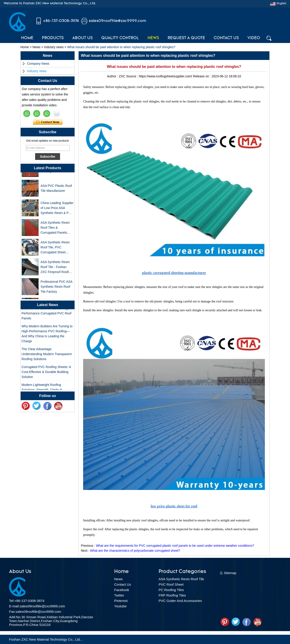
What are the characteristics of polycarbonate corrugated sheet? (135, 551)
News (153, 38)
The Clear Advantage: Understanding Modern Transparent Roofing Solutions (47, 355)
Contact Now (48, 122)
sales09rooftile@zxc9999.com (117, 21)
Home (27, 38)
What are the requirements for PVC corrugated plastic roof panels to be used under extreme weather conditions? (175, 546)
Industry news (54, 47)
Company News (38, 64)
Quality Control (120, 38)
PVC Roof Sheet (171, 584)
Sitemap (230, 573)
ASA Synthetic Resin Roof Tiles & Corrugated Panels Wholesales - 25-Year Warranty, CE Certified (56, 229)
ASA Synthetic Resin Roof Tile (181, 579)
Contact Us (226, 38)
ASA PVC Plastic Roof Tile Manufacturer (56, 189)
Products (53, 38)
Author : (113, 76)
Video (254, 38)
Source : (133, 76)
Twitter (119, 595)
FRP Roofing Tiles (172, 595)
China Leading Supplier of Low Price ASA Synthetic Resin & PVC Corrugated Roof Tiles (57, 209)
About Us (82, 38)
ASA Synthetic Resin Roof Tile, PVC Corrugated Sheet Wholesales (55, 248)
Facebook (122, 590)
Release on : (202, 76)
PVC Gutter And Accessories (180, 601)
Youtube (120, 606)
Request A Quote (186, 38)
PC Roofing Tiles (171, 590)
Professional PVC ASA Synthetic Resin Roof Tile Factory (56, 288)
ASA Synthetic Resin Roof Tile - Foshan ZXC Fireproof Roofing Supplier (56, 268)
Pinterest (121, 601)
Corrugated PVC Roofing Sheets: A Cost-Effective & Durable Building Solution (46, 373)
